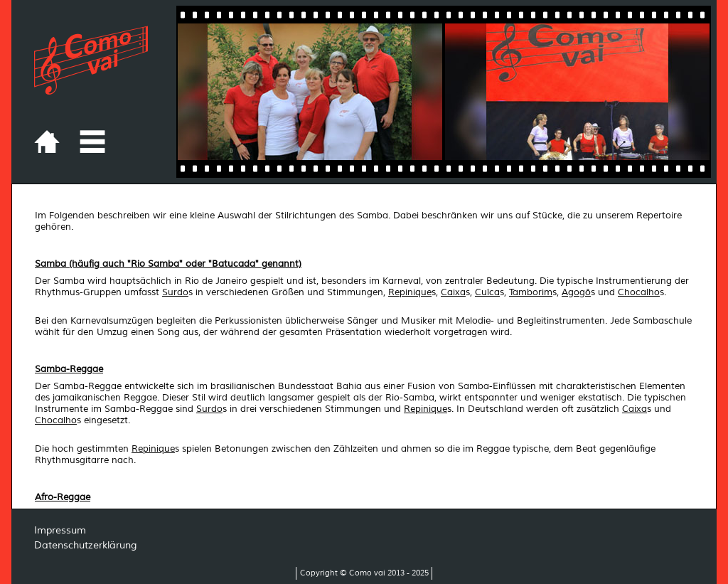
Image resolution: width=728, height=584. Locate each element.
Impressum (60, 530)
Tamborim (531, 292)
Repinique (410, 292)
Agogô (576, 292)
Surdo (175, 292)
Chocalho (639, 292)
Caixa (453, 292)
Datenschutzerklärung (85, 545)
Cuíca (487, 292)
